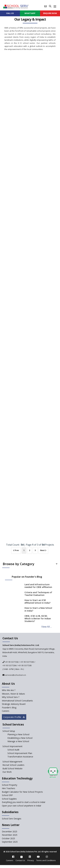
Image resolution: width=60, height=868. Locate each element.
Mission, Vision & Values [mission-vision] (13, 694)
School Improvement (12, 746)
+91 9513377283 (27, 662)
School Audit (13, 750)
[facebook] (13, 857)
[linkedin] (30, 857)
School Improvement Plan (20, 753)
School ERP (7, 795)
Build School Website (12, 768)
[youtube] (38, 857)
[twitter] (21, 857)
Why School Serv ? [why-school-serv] (11, 697)
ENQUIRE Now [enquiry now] (50, 13)
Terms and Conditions (46, 860)
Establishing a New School (20, 738)
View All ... (47, 627)
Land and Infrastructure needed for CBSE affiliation (38, 586)
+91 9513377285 (25, 665)
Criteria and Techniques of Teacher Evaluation (38, 594)
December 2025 (10, 831)
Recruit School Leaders (13, 765)
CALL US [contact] (10, 13)
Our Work (7, 772)
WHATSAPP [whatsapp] (30, 13)
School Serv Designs (12, 819)
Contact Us (20, 860)
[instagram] (47, 857)
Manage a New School (18, 741)
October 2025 (8, 838)
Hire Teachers (9, 788)
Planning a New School (18, 734)
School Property (10, 785)
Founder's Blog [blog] (9, 708)
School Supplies (9, 799)
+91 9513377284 (9, 665)
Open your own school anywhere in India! (21, 806)
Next (43, 550)
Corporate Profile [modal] (14, 717)
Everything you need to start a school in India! (24, 802)
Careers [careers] (6, 711)
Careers (10, 860)
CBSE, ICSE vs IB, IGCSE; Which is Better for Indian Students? (38, 618)
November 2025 (10, 835)
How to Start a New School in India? (38, 609)
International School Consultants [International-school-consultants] (17, 701)
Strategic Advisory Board (14, 704)
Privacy (31, 860)
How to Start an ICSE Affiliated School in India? (37, 601)
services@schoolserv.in (15, 675)
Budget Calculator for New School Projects (22, 792)
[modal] (53, 773)
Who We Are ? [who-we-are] (9, 690)
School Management (12, 762)
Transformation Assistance (20, 757)
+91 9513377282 (12, 662)
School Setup (9, 731)
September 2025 (10, 842)
